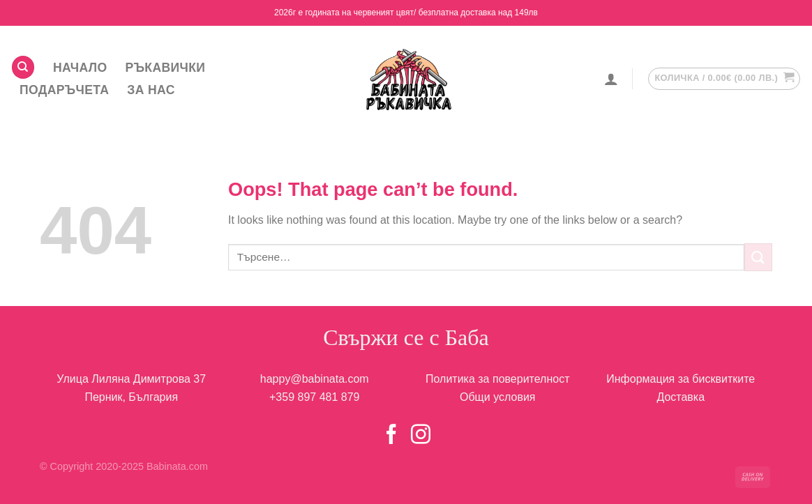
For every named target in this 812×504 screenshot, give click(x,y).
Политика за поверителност (498, 379)
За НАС (151, 90)
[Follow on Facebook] (391, 436)
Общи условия (498, 397)
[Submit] (758, 257)
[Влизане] (611, 79)
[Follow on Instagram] (421, 436)
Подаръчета (64, 90)
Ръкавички (166, 68)
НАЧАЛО (80, 68)
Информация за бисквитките (681, 379)
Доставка (681, 397)
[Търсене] (23, 67)
